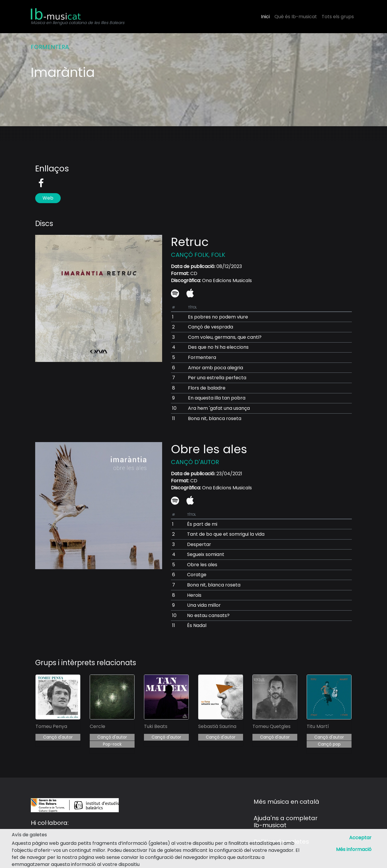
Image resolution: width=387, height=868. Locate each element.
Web (48, 198)
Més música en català (286, 802)
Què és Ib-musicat (296, 17)
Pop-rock (112, 744)
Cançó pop (329, 744)
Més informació (354, 849)
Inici (265, 17)
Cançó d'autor (58, 737)
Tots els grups (338, 17)
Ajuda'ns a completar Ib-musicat (286, 822)
